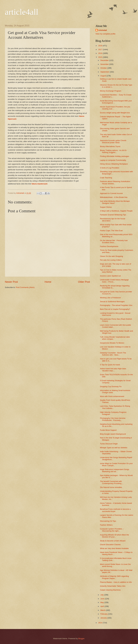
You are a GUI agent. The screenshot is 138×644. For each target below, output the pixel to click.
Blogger (81, 639)
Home (48, 282)
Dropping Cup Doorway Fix (111, 386)
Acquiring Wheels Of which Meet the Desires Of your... (114, 536)
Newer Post (11, 282)
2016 (101, 53)
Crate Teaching (106, 178)
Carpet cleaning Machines (110, 590)
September (105, 72)
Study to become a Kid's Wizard (113, 541)
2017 (101, 50)
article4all (22, 12)
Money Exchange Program (111, 91)
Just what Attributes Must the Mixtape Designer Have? (115, 202)
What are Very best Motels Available (114, 548)
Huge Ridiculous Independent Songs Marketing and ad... (115, 470)
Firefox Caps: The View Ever (111, 231)
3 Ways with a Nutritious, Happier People (116, 211)
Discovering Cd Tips (108, 521)
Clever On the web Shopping (111, 256)
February (104, 614)
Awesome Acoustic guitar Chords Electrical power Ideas (113, 141)
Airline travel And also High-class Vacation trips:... (113, 370)
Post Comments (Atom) (25, 287)
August (103, 76)
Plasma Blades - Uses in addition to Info (116, 582)
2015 (101, 57)
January (104, 618)
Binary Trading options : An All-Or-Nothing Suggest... (113, 151)
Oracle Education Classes (110, 545)
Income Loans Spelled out (110, 276)
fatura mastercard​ (39, 184)
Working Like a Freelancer (110, 298)
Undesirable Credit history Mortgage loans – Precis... (114, 281)
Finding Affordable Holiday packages (115, 156)
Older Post (84, 282)
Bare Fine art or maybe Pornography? (115, 309)
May (102, 602)
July (102, 595)
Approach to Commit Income (111, 193)
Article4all (103, 30)
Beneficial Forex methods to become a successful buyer (115, 510)
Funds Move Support (108, 430)
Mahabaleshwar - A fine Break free (114, 197)
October (104, 68)
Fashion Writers (106, 525)
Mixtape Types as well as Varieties (114, 448)
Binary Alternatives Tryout (110, 146)
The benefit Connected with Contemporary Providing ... (112, 482)
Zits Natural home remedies (111, 487)
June (103, 599)
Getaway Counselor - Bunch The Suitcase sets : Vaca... (113, 354)
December (105, 60)
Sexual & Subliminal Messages (112, 302)
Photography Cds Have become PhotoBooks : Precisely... (113, 419)
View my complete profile (105, 34)
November (105, 64)
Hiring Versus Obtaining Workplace (114, 164)
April (102, 606)
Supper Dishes (106, 207)
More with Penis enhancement (112, 396)
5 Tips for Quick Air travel (110, 365)
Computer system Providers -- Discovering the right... (112, 530)
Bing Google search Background (113, 434)
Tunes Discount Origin (109, 444)
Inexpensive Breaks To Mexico (112, 343)
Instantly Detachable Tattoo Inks (113, 586)
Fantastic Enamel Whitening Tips (113, 215)
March (103, 610)
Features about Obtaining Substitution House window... (115, 182)
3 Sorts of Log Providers (110, 168)
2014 (101, 623)
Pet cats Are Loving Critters (111, 260)
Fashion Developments (109, 246)
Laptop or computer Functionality (113, 160)
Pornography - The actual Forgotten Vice (116, 305)
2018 (101, 46)
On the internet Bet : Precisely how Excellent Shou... (114, 241)
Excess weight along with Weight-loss (115, 113)
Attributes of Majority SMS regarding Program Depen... (114, 577)
